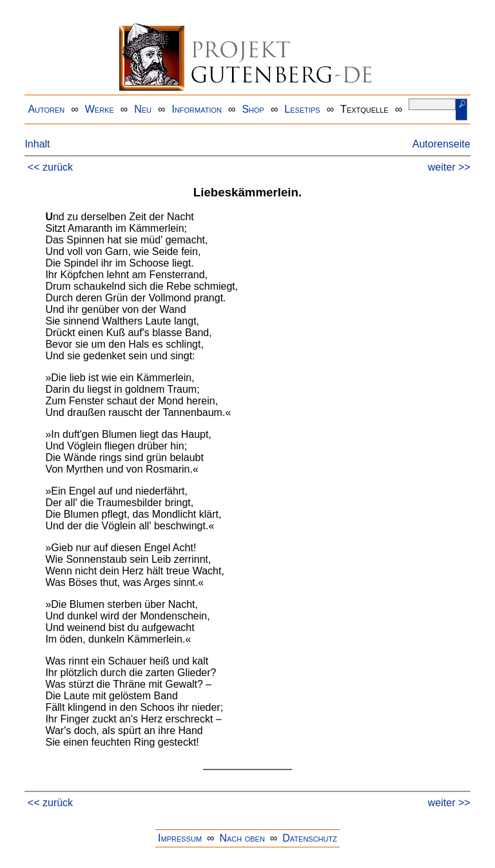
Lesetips (302, 109)
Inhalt (37, 144)
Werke (100, 109)
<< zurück (50, 167)
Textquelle (364, 109)
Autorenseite (442, 144)
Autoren (46, 109)
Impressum (180, 838)
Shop (253, 109)
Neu (143, 109)
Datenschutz (310, 838)
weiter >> (449, 167)
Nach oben (242, 838)
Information (197, 109)
